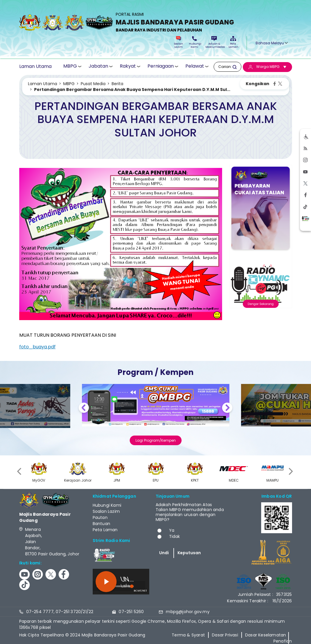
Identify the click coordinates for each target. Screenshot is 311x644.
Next (227, 409)
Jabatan (98, 66)
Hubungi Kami (194, 42)
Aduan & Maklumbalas (214, 42)
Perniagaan (161, 66)
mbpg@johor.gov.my (188, 612)
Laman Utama (35, 66)
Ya (172, 530)
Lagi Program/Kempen (156, 440)
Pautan (100, 517)
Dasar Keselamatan (266, 635)
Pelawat (195, 66)
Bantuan (101, 524)
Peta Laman (233, 42)
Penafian (283, 641)
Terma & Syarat (188, 635)
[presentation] (20, 471)
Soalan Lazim (179, 42)
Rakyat (128, 66)
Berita (117, 84)
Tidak (175, 536)
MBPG (70, 66)
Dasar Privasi (225, 635)
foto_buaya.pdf (37, 347)
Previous (84, 409)
